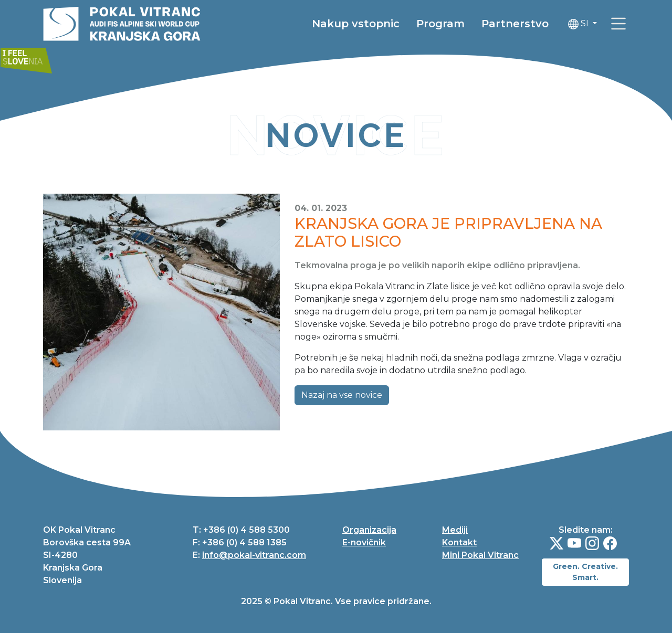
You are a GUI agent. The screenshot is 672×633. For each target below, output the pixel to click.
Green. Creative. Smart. (585, 572)
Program (440, 24)
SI (579, 24)
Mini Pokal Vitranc (480, 555)
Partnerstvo (515, 24)
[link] (618, 24)
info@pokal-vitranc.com (254, 555)
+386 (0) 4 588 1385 (244, 542)
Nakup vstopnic (356, 24)
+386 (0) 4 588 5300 (246, 530)
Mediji (455, 530)
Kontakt (459, 542)
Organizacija (369, 530)
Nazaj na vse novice (342, 395)
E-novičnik (364, 542)
